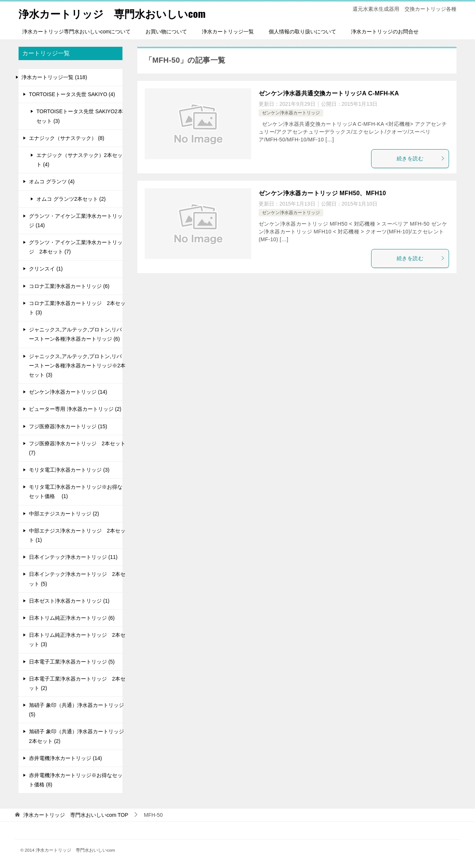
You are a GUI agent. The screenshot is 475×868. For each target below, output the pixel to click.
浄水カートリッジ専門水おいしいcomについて (76, 32)
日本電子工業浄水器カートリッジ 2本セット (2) (77, 683)
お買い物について (166, 32)
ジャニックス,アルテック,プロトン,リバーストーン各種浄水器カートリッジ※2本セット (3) (77, 366)
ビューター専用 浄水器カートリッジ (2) (75, 409)
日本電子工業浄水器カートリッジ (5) (72, 662)
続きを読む (421, 158)
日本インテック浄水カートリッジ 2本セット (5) (77, 579)
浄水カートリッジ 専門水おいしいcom (119, 13)
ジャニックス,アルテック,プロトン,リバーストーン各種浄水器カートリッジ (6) (75, 334)
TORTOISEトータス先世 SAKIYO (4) (72, 94)
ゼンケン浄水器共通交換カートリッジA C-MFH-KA (329, 93)
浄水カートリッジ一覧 (228, 32)
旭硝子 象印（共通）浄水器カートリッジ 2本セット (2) (76, 736)
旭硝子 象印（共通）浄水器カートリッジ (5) (76, 710)
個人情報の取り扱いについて (302, 32)
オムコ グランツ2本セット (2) (71, 199)
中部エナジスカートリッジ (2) (64, 514)
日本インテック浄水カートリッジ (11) (73, 557)
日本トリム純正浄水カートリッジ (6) (72, 618)
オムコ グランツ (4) (52, 181)
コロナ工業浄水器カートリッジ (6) (69, 286)
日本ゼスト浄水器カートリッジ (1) (69, 601)
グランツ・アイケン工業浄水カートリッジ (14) (76, 221)
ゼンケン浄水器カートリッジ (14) (68, 392)
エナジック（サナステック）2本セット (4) (79, 160)
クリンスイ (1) (46, 269)
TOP (76, 815)
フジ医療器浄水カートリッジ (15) (68, 426)
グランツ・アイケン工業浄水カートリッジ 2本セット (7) (76, 247)
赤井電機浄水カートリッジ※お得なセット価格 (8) (76, 780)
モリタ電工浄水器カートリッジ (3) (69, 470)
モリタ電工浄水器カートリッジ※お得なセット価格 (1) (76, 492)
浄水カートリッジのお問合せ (385, 32)
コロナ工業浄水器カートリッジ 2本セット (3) (77, 308)
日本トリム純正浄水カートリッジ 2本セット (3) (77, 640)
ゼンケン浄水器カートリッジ (291, 113)
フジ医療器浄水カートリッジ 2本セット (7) (77, 448)
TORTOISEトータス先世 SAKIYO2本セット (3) (80, 116)
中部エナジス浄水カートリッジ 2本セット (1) (77, 535)
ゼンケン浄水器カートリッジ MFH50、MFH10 (322, 193)
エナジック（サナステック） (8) (67, 138)
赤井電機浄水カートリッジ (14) (65, 758)
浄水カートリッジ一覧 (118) (54, 77)
